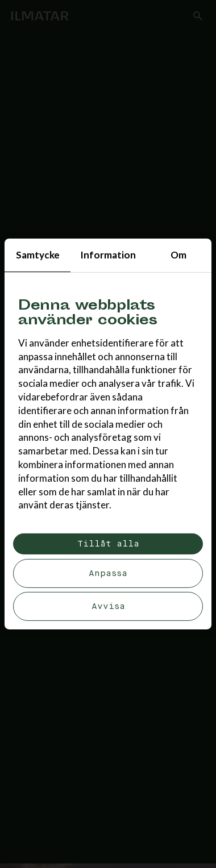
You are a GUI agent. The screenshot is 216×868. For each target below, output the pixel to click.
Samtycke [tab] (38, 255)
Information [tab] (108, 255)
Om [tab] (178, 255)
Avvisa (108, 606)
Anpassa (108, 573)
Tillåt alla (108, 544)
